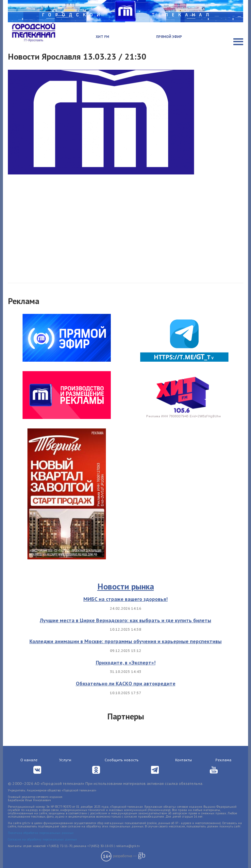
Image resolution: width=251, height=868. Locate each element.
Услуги (65, 760)
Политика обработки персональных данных (41, 833)
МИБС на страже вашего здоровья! (125, 599)
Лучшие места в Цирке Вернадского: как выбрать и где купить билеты (125, 620)
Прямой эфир (169, 37)
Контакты (184, 760)
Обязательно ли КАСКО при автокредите (126, 683)
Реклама (223, 760)
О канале (29, 760)
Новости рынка (126, 586)
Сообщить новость (122, 760)
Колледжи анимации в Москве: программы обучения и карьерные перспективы (125, 641)
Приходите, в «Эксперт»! (126, 662)
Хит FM (102, 37)
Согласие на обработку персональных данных (42, 839)
